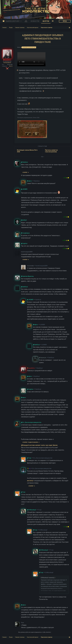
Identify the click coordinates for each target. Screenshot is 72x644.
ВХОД (65, 21)
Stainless (37, 181)
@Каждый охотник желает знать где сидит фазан (39, 445)
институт (30, 481)
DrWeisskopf (43, 530)
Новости (35, 21)
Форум (46, 21)
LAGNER (42, 325)
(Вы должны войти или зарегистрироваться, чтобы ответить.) (35, 632)
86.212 (11, 66)
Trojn (40, 510)
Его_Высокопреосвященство (43, 458)
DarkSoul (38, 300)
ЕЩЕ (43, 157)
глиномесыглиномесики (29, 47)
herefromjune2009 (42, 266)
